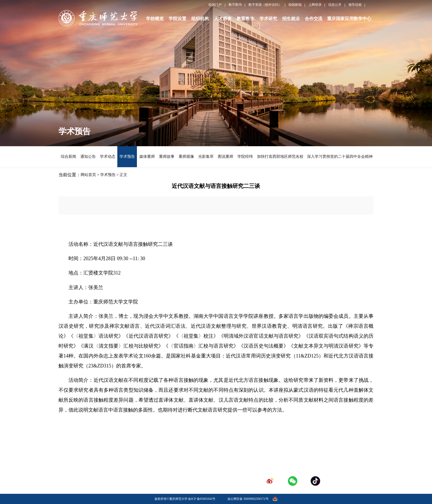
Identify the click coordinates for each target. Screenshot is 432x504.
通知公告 (88, 157)
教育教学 (245, 19)
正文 (123, 175)
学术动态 (108, 157)
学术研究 (268, 19)
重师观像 (186, 157)
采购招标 (177, 472)
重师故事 (167, 157)
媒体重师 (147, 157)
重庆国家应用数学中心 (349, 19)
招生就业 (291, 19)
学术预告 (127, 157)
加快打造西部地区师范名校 (280, 157)
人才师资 (223, 19)
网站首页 (88, 175)
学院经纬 (245, 157)
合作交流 (314, 19)
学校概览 (155, 19)
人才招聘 (224, 464)
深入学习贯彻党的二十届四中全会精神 (339, 157)
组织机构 (200, 19)
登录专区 (224, 472)
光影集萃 (206, 157)
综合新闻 (68, 157)
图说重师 (225, 157)
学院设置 (177, 19)
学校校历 (177, 464)
